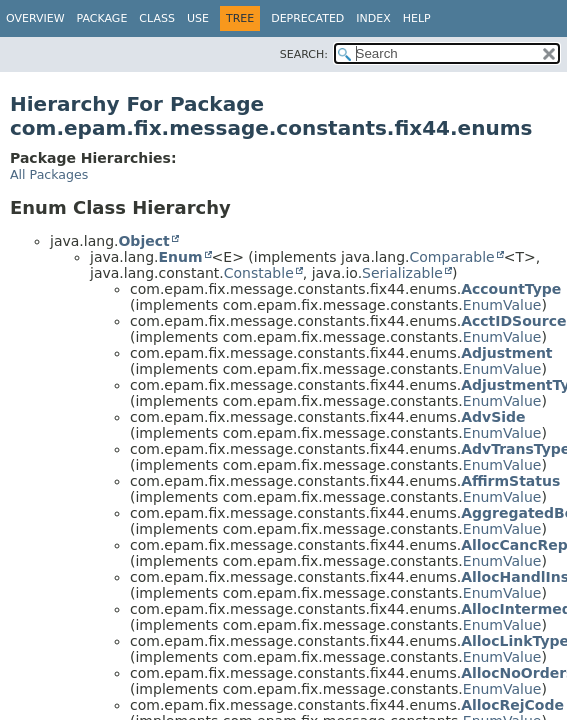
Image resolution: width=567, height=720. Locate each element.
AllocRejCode (512, 705)
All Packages (49, 174)
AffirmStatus (510, 481)
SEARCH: (304, 54)
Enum (180, 257)
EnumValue (502, 305)
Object (143, 241)
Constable (259, 273)
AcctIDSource (513, 321)
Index (373, 18)
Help (417, 18)
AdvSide (493, 417)
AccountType (511, 289)
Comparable (452, 257)
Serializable (402, 273)
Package (102, 18)
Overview (35, 18)
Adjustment (506, 353)
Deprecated (307, 18)
